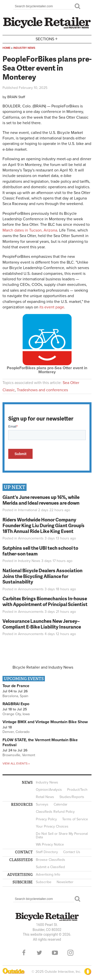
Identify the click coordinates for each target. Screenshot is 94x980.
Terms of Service (75, 819)
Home (6, 48)
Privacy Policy (46, 819)
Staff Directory (47, 852)
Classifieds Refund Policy (55, 812)
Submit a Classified (50, 867)
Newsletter (65, 882)
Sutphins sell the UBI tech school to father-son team (40, 551)
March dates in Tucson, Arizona (30, 230)
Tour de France (16, 686)
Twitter (39, 953)
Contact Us (72, 852)
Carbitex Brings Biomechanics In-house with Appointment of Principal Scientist (45, 601)
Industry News (24, 48)
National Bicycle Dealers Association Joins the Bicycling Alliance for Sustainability (42, 576)
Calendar (61, 804)
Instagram (70, 953)
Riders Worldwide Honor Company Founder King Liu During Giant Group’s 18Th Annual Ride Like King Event (43, 525)
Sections (47, 39)
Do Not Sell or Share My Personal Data (62, 835)
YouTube (55, 953)
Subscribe (44, 882)
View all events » (16, 763)
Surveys (42, 804)
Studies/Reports (72, 797)
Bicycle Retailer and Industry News (43, 667)
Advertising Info (48, 874)
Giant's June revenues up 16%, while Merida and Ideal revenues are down (41, 500)
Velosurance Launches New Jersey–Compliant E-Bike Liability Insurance (42, 624)
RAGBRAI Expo (16, 704)
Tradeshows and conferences (42, 390)
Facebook (24, 953)
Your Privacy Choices (52, 826)
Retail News (45, 797)
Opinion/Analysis (49, 790)
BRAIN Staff (16, 97)
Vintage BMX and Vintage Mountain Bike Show (45, 722)
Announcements (31, 538)
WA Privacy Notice (50, 844)
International (28, 510)
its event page (51, 307)
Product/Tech (77, 790)
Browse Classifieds (51, 860)
